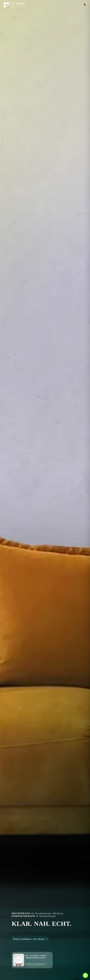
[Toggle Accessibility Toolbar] (85, 975)
